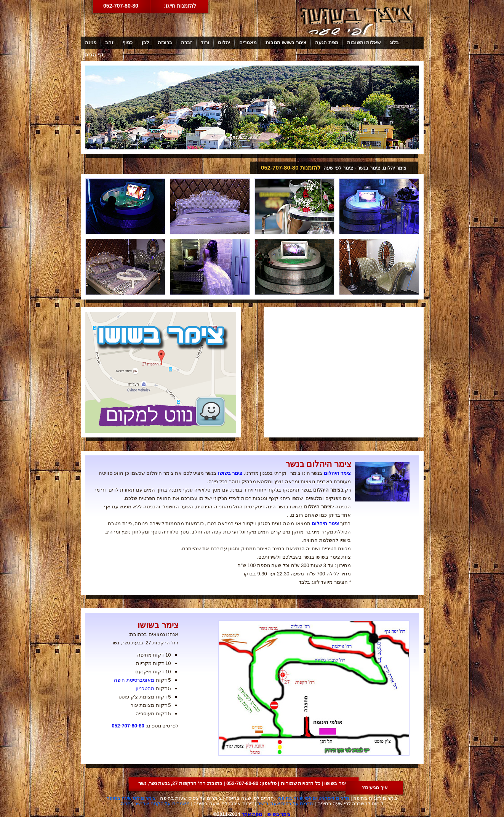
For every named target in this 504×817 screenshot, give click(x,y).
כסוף (127, 42)
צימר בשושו (230, 473)
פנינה (91, 42)
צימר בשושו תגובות (286, 42)
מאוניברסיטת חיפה (134, 680)
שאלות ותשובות (364, 42)
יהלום (224, 42)
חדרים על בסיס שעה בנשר (285, 803)
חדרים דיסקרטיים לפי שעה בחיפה (314, 798)
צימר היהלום (338, 473)
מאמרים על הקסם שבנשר (162, 803)
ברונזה (165, 42)
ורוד (205, 42)
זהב (109, 42)
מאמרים (248, 42)
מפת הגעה (327, 42)
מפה (126, 803)
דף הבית (94, 55)
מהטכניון (145, 688)
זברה (186, 42)
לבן (145, 42)
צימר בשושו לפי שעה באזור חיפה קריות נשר (357, 20)
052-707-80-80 (121, 6)
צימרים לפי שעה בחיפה (131, 798)
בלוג (394, 42)
